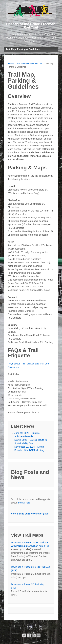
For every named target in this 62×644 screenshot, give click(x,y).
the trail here (24, 503)
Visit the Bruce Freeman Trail (30, 63)
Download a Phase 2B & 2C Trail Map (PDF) (31, 569)
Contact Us (26, 628)
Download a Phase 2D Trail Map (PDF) (28, 586)
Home (11, 63)
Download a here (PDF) (31, 544)
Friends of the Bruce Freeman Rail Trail (34, 642)
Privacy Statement (42, 628)
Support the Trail (15, 625)
